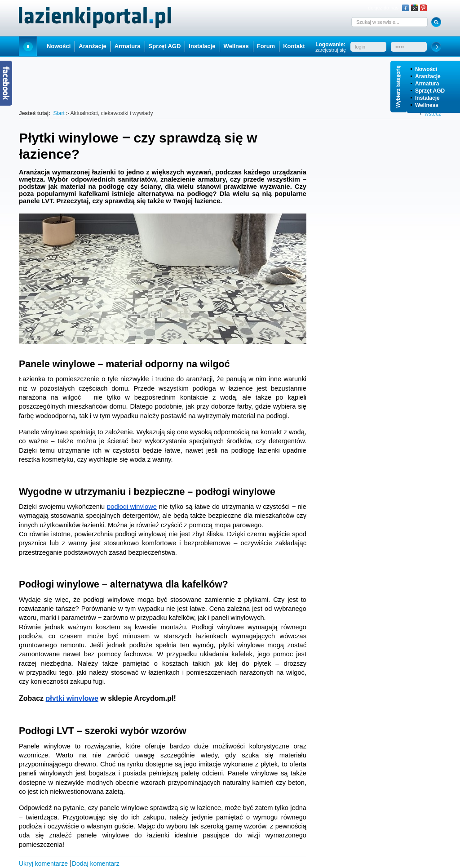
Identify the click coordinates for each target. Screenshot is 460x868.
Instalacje (427, 98)
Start (28, 46)
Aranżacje (428, 76)
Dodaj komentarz (96, 864)
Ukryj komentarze (43, 864)
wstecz (433, 114)
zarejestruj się (331, 50)
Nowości (426, 69)
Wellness (427, 105)
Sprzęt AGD (430, 91)
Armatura (427, 84)
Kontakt (294, 46)
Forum (266, 46)
